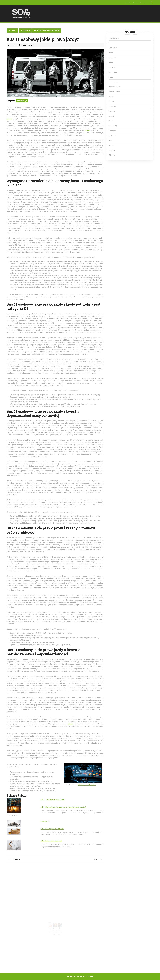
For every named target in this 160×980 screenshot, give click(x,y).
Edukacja (112, 58)
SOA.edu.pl (12, 30)
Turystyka (113, 136)
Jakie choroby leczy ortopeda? (51, 841)
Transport (113, 131)
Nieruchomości (115, 87)
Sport (111, 121)
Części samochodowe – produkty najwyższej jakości (55, 926)
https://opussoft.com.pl (87, 785)
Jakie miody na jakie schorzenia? (52, 829)
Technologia (114, 126)
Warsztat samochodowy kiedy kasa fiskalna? (58, 926)
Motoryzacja (25, 30)
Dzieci (111, 53)
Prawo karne (45, 821)
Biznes (111, 43)
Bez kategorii (114, 38)
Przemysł (112, 106)
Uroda (111, 140)
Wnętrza (112, 150)
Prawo (111, 101)
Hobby (111, 62)
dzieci (71, 724)
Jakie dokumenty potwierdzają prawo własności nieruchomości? (63, 807)
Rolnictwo (113, 111)
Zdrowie (112, 155)
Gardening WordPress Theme (80, 976)
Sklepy (111, 116)
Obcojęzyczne (114, 92)
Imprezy (112, 67)
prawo (9, 119)
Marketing (113, 72)
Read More (51, 930)
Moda (111, 77)
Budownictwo (114, 48)
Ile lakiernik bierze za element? (52, 926)
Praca (111, 97)
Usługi (111, 145)
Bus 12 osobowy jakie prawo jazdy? (53, 800)
